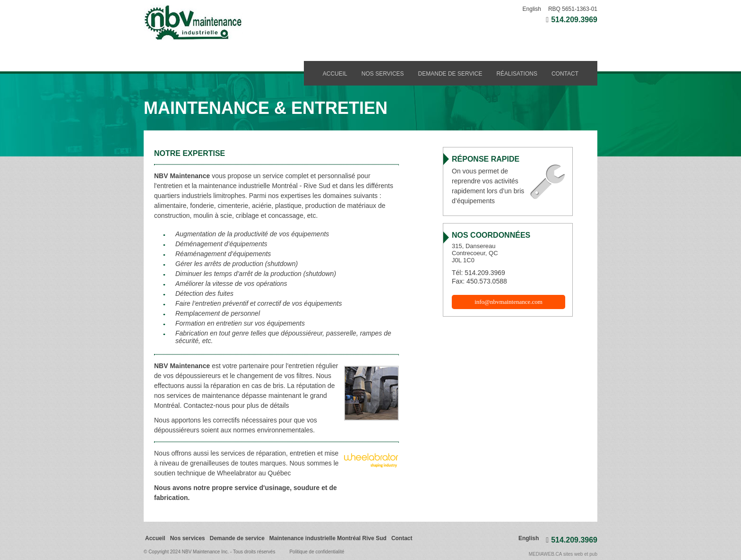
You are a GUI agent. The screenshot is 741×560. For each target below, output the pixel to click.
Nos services (383, 74)
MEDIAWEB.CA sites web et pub (563, 554)
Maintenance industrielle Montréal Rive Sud (328, 538)
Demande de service (450, 74)
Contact (565, 74)
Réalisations (517, 74)
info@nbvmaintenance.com (508, 302)
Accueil (335, 74)
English (532, 9)
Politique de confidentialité (317, 552)
